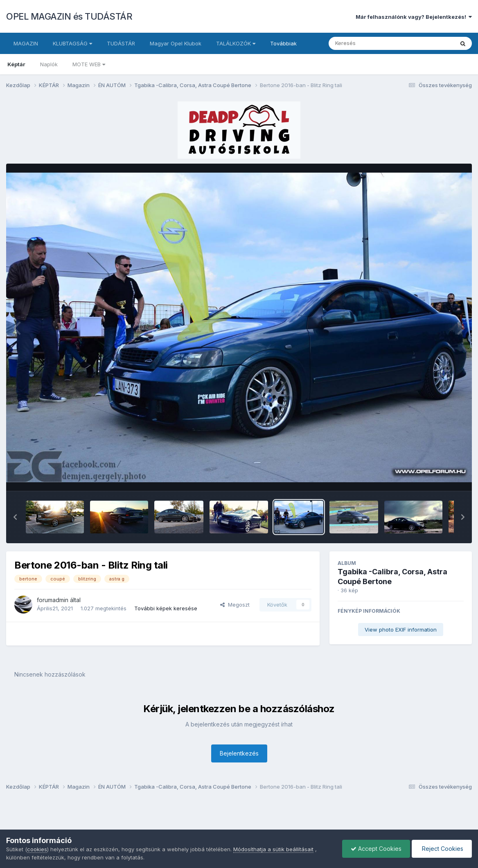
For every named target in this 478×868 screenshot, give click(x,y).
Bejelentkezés (239, 753)
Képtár (16, 64)
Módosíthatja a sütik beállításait (273, 849)
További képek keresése (166, 608)
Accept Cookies (376, 849)
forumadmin (53, 600)
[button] (15, 517)
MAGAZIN (26, 43)
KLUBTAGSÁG (72, 43)
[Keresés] (369, 43)
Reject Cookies (442, 849)
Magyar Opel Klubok (176, 43)
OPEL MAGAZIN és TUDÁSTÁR (69, 16)
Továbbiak (283, 43)
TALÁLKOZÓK (236, 43)
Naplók (49, 64)
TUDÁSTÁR (121, 43)
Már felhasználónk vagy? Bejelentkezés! (414, 17)
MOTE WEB (89, 64)
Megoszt (235, 605)
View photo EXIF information (401, 630)
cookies (37, 849)
